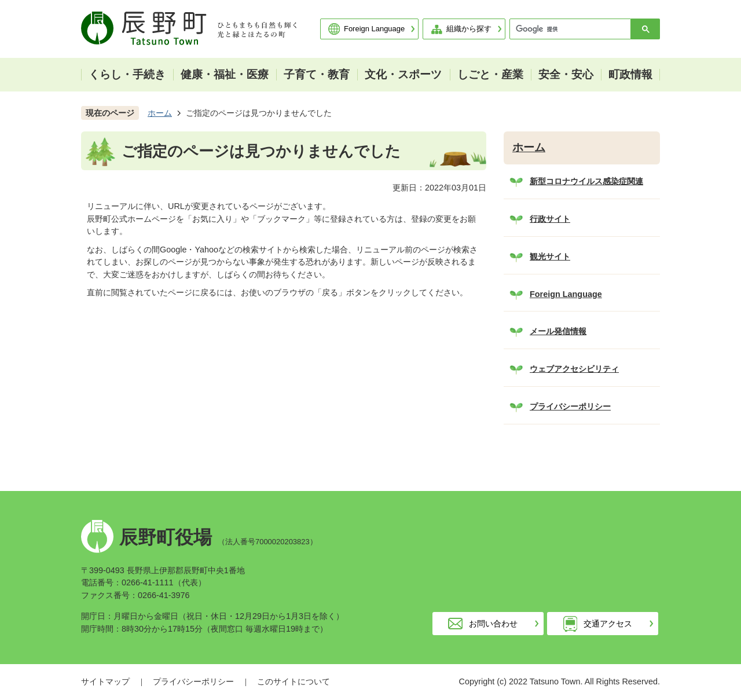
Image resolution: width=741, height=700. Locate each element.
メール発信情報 (558, 331)
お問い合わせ (493, 624)
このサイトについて (294, 681)
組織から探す (469, 29)
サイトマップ (105, 681)
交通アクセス (608, 624)
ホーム (160, 113)
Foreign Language (374, 29)
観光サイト (550, 256)
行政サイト (550, 219)
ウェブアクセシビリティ (574, 369)
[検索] (573, 29)
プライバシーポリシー (570, 406)
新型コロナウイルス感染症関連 (586, 181)
